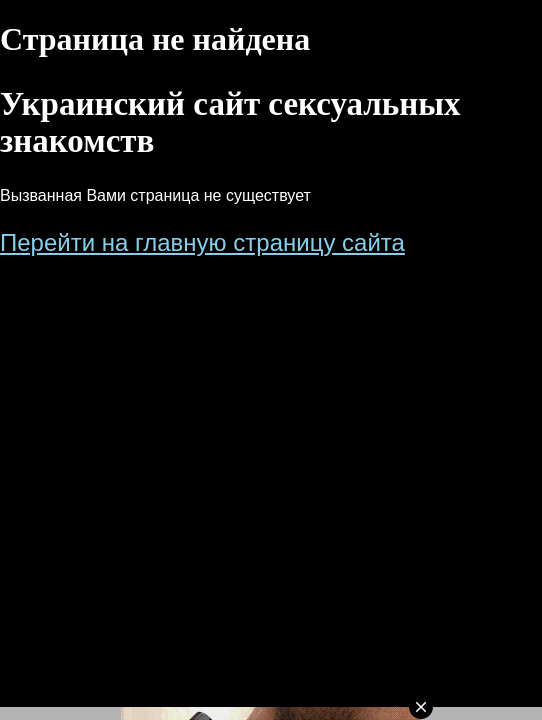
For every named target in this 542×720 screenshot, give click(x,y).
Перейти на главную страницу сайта (202, 242)
